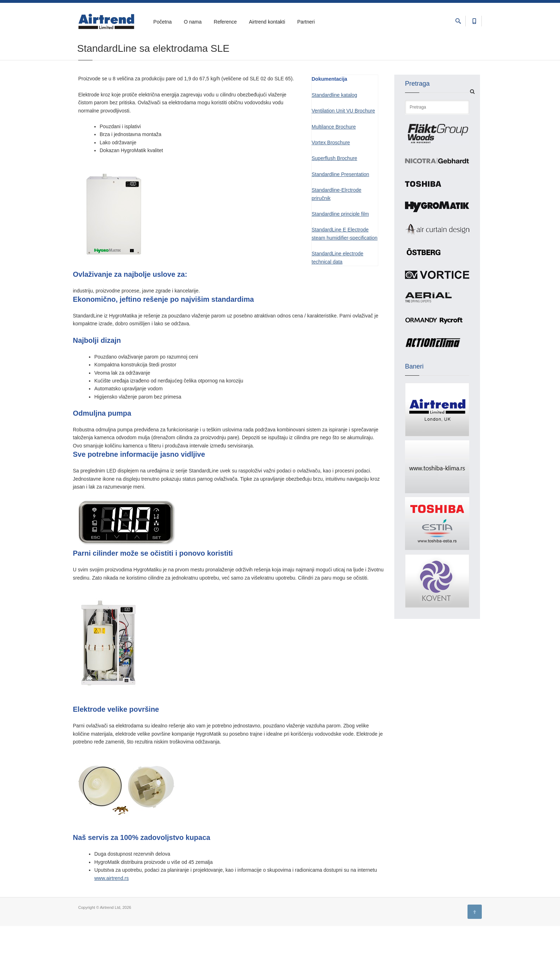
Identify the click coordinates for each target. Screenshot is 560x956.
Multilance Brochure (334, 157)
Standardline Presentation (341, 204)
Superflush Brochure (335, 188)
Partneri (306, 22)
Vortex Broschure (331, 172)
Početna (162, 22)
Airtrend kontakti (267, 22)
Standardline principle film (340, 244)
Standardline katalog (335, 125)
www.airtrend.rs (111, 908)
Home (83, 54)
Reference (226, 22)
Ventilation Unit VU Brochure (343, 141)
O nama (193, 22)
